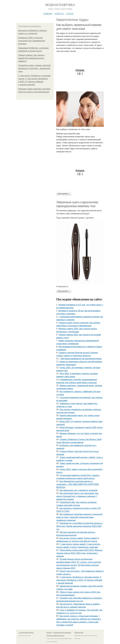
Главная (48, 13)
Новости (59, 13)
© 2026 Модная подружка (26, 633)
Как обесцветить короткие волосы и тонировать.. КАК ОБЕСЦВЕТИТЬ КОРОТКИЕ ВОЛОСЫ (78, 484)
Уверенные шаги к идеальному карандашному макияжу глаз (77, 204)
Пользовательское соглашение (62, 633)
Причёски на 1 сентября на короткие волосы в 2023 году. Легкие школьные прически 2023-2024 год (79, 526)
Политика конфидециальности (55, 636)
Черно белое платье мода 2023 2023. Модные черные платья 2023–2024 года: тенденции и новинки (79, 553)
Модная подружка (60, 5)
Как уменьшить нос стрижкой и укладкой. (79, 490)
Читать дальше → (64, 194)
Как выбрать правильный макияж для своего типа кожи (79, 27)
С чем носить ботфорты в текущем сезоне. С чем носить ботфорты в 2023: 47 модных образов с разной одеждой (79, 580)
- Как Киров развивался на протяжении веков (81, 359)
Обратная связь (79, 633)
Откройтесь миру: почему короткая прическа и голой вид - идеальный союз (34, 68)
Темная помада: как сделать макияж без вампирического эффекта (31, 58)
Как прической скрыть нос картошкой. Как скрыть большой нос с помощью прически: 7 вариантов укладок (77, 496)
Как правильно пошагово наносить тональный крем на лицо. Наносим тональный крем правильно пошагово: (79, 517)
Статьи (70, 13)
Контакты (49, 633)
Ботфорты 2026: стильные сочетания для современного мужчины (32, 41)
